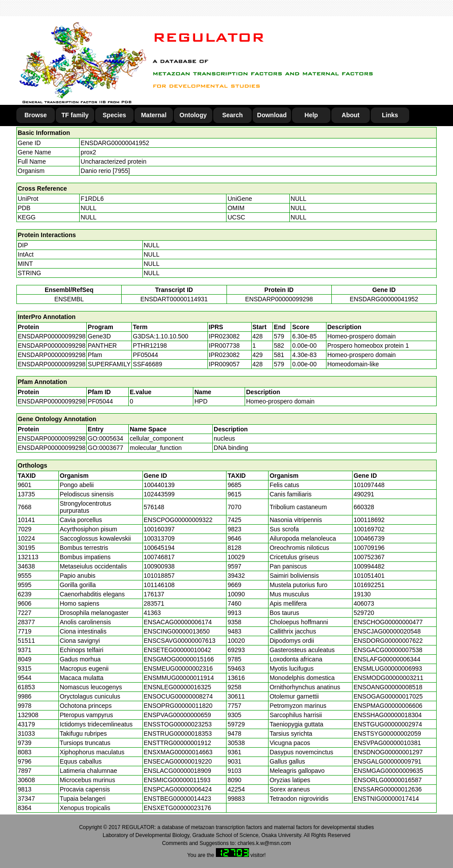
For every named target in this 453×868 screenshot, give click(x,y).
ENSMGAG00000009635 (388, 771)
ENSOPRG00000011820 (178, 706)
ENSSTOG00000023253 (178, 724)
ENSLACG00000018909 (178, 771)
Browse (36, 115)
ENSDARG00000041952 (115, 143)
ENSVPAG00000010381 (387, 743)
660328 (364, 507)
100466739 (369, 538)
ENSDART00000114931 (174, 299)
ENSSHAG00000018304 (388, 715)
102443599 (159, 494)
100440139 (159, 485)
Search (232, 115)
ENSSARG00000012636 (388, 789)
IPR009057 (224, 364)
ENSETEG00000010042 (178, 650)
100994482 (369, 566)
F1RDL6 (92, 199)
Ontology (193, 115)
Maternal (154, 115)
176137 (154, 594)
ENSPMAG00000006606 (388, 706)
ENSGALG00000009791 (387, 761)
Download (272, 115)
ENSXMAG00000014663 (178, 752)
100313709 (159, 538)
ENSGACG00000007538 (388, 650)
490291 (364, 494)
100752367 (369, 557)
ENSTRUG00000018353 (178, 734)
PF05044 (100, 401)
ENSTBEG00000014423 (178, 799)
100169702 (369, 529)
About (350, 115)
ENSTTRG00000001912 (178, 743)
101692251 (369, 585)
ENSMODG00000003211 (388, 678)
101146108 (159, 585)
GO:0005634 (105, 438)
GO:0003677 (105, 448)
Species (114, 115)
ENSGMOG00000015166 (179, 659)
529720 (364, 613)
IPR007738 (224, 346)
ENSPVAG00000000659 (177, 715)
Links (390, 115)
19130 (362, 594)
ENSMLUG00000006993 (388, 668)
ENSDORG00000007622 (388, 641)
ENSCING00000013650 (177, 631)
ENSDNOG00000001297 (388, 752)
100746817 (159, 557)
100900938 (159, 566)
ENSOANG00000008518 (388, 687)
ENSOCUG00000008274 (178, 696)
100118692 (369, 520)
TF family (75, 115)
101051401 (369, 576)
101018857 (159, 576)
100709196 (369, 548)
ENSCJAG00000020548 (387, 631)
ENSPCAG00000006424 (178, 789)
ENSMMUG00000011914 (179, 678)
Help (311, 115)
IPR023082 (224, 336)
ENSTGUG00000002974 (388, 724)
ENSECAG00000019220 (178, 761)
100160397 (159, 529)
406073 (364, 603)
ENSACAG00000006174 (178, 622)
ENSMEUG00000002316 (178, 668)
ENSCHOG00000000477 (388, 622)
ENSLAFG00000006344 (387, 659)
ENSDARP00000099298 (279, 299)
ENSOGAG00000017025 (388, 696)
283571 (154, 603)
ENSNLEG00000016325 (178, 687)
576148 (154, 507)
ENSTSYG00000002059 (387, 734)
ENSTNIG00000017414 (386, 799)
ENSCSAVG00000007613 (180, 641)
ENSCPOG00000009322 (178, 520)
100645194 (159, 548)
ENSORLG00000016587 (388, 780)
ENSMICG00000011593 (177, 780)
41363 (152, 613)
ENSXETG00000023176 (178, 808)
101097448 (369, 485)
